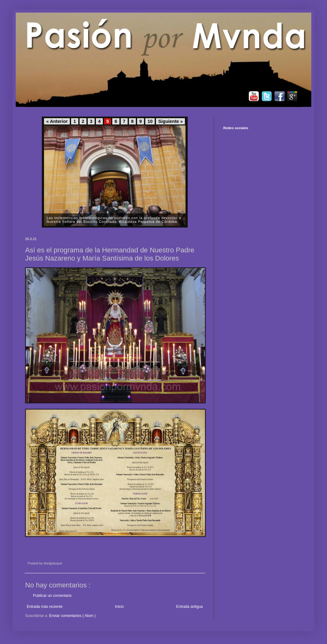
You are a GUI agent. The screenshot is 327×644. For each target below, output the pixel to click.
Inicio (119, 607)
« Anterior (57, 121)
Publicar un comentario (52, 596)
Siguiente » (170, 121)
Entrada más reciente (45, 607)
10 (150, 121)
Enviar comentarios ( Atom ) (72, 616)
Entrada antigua (189, 607)
